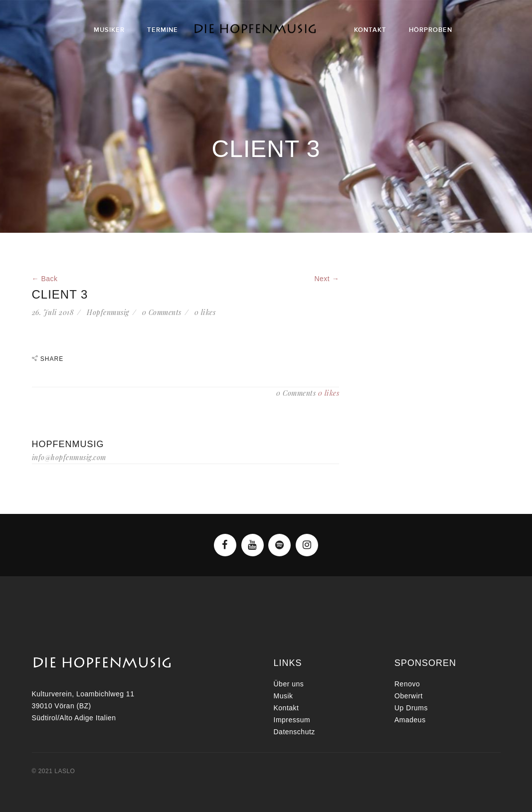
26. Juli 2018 (53, 312)
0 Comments (162, 312)
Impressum (292, 720)
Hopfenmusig (108, 312)
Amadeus (410, 720)
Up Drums (411, 708)
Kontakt (286, 708)
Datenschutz (294, 732)
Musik (283, 696)
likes (205, 312)
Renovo (407, 684)
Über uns (289, 684)
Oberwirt (409, 696)
